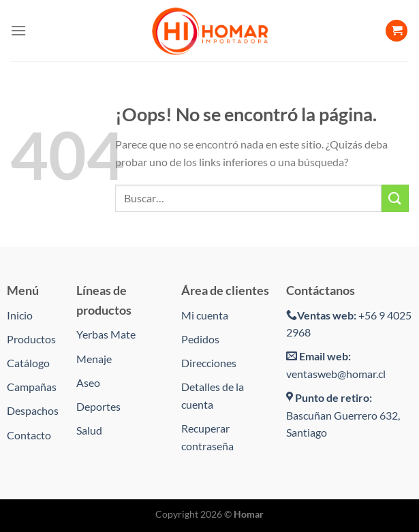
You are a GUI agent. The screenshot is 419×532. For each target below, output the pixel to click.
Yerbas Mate (106, 334)
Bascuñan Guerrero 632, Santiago (343, 415)
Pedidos (200, 339)
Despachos (33, 410)
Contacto (29, 435)
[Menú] (18, 30)
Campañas (32, 387)
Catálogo (28, 363)
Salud (89, 430)
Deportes (98, 406)
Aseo (88, 382)
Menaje (94, 359)
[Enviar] (395, 198)
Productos (31, 339)
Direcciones (209, 363)
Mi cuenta (205, 315)
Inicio (20, 315)
